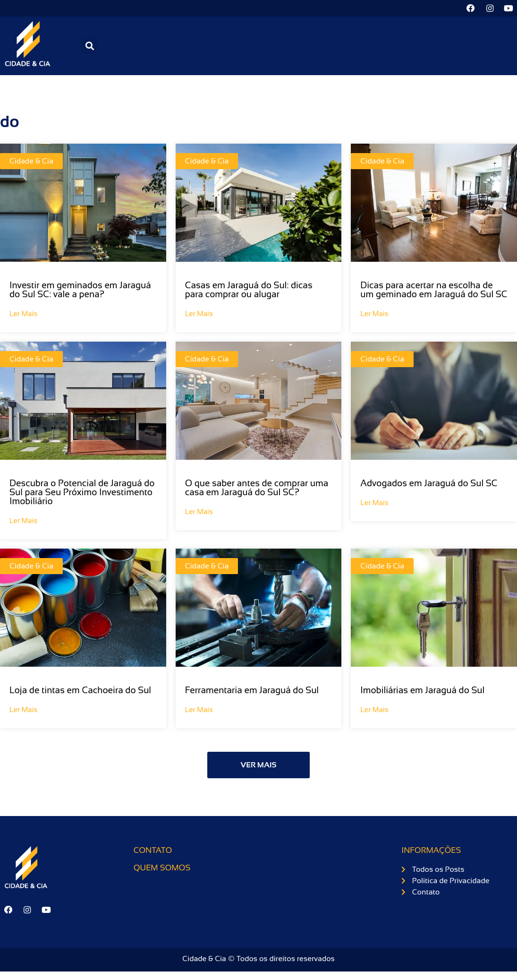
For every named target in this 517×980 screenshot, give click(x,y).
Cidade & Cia (31, 161)
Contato (153, 851)
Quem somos (162, 868)
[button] (89, 46)
